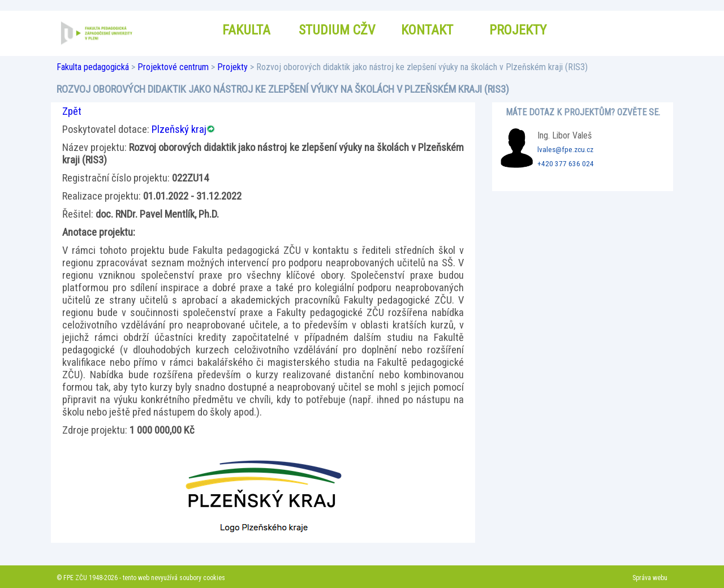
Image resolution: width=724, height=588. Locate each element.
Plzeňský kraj (179, 129)
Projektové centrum (173, 67)
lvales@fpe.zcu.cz (565, 150)
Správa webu (650, 578)
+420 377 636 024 (566, 164)
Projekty (232, 67)
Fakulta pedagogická (93, 67)
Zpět (72, 111)
